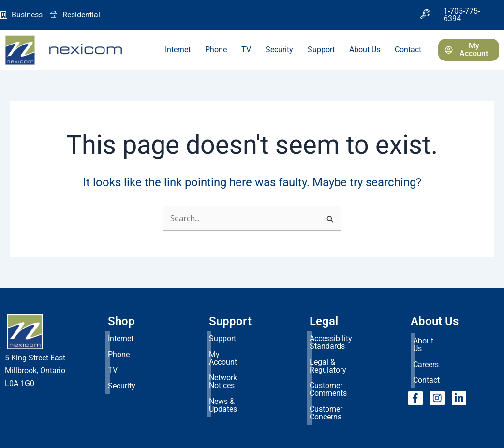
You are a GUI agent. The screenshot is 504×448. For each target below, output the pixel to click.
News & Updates (237, 375)
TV (246, 50)
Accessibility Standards (349, 337)
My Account (229, 350)
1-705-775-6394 (462, 15)
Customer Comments (346, 362)
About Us (365, 50)
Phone (216, 50)
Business (21, 15)
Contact (408, 50)
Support (321, 50)
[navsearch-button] (425, 15)
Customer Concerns (343, 375)
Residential (75, 15)
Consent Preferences (40, 437)
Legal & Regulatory (342, 350)
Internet (178, 50)
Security (279, 50)
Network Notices (237, 362)
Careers (426, 352)
